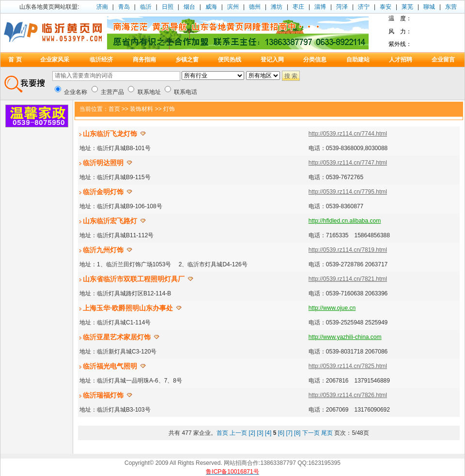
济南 (102, 7)
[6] (281, 433)
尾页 (327, 433)
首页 (114, 109)
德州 (255, 7)
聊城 (429, 7)
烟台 (189, 7)
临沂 (146, 7)
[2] (252, 433)
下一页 (311, 433)
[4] (268, 433)
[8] (297, 433)
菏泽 (342, 7)
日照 (168, 7)
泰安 (386, 7)
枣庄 (298, 7)
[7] (289, 433)
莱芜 (407, 7)
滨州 (233, 7)
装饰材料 (141, 109)
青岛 (124, 7)
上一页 (238, 433)
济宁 (364, 7)
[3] (260, 433)
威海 (211, 7)
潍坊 (277, 7)
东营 (451, 7)
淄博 (320, 7)
